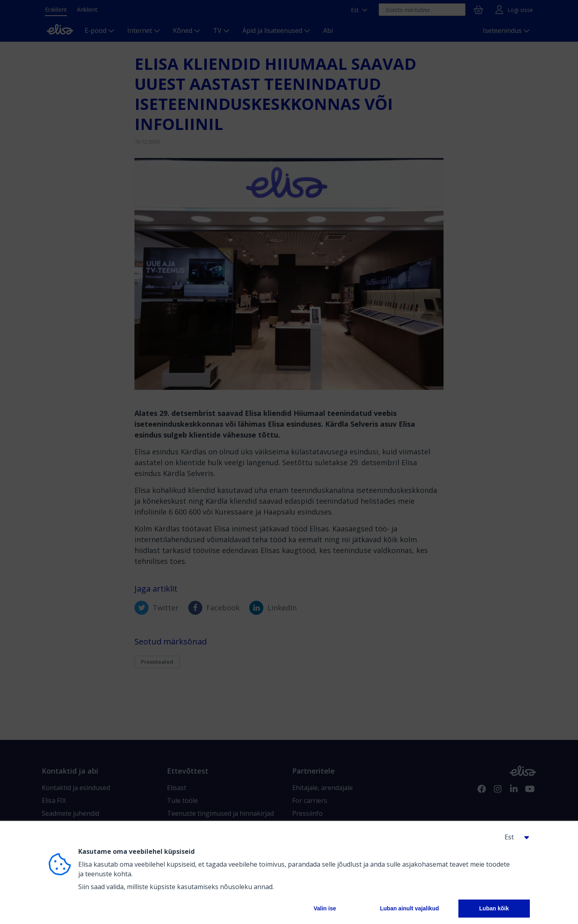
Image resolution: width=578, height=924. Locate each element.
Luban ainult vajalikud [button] (409, 908)
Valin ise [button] (325, 908)
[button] (514, 837)
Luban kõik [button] (494, 908)
